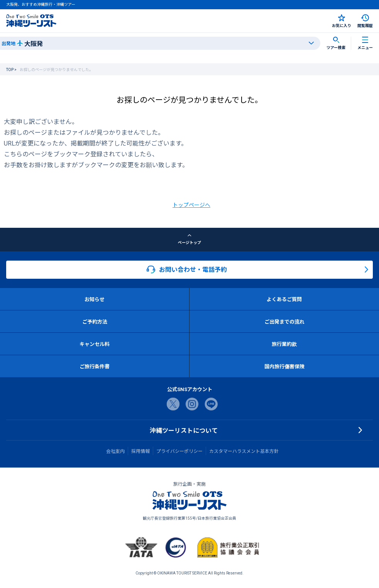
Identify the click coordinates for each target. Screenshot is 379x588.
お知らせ (95, 299)
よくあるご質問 (284, 299)
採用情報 (140, 451)
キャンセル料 (95, 344)
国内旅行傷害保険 (284, 366)
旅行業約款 (284, 344)
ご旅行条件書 (95, 366)
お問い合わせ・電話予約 (187, 269)
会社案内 (115, 451)
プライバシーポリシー (179, 451)
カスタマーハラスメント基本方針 (244, 451)
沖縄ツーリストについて (184, 430)
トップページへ (191, 205)
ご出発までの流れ (284, 321)
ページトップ (189, 239)
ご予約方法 (95, 321)
